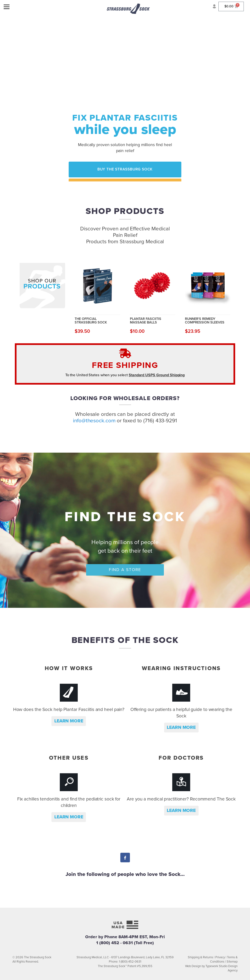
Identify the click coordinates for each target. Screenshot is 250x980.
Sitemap (232, 962)
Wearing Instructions (181, 668)
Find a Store (125, 570)
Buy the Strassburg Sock (125, 169)
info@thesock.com (94, 421)
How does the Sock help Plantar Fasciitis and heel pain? (69, 709)
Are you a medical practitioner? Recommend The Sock (181, 799)
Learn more (69, 721)
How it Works (69, 668)
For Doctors (181, 758)
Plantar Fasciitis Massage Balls (146, 320)
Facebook (125, 858)
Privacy (220, 957)
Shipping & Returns (200, 957)
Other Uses (69, 758)
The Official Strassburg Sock (91, 320)
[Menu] (7, 7)
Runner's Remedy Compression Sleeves (205, 320)
